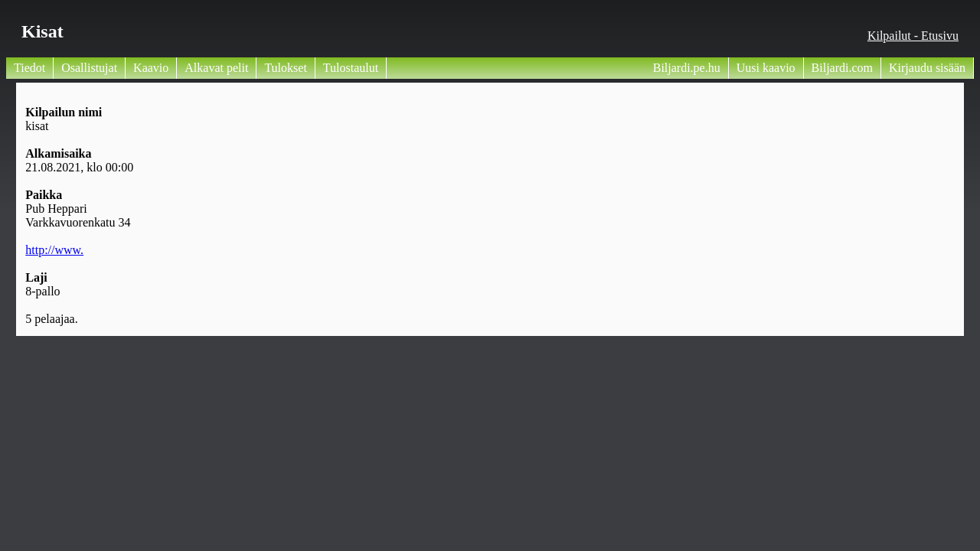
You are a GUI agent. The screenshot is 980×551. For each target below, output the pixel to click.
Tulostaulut (351, 68)
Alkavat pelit (216, 68)
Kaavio (151, 68)
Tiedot (29, 68)
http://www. (54, 250)
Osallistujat (89, 68)
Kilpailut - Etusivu (913, 36)
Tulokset (285, 68)
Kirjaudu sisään (927, 68)
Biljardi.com (842, 68)
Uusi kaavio (766, 68)
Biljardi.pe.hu (687, 68)
